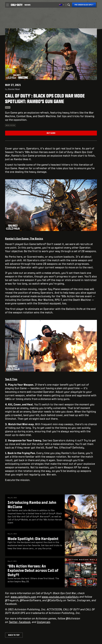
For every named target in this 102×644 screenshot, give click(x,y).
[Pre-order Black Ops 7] (84, 5)
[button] (7, 5)
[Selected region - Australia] (62, 5)
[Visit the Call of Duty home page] (17, 5)
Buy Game (51, 133)
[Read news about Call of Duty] (27, 5)
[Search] (69, 5)
